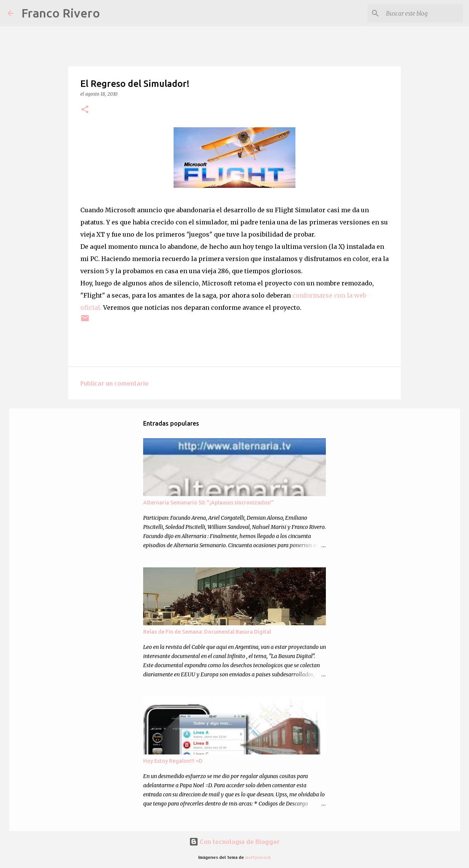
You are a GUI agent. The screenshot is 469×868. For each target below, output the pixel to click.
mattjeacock (258, 857)
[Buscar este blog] (423, 13)
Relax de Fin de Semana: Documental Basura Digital (207, 632)
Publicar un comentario (114, 383)
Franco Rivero (61, 13)
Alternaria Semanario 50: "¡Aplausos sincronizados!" (208, 503)
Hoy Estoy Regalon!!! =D (173, 761)
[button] (85, 110)
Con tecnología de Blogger (234, 842)
